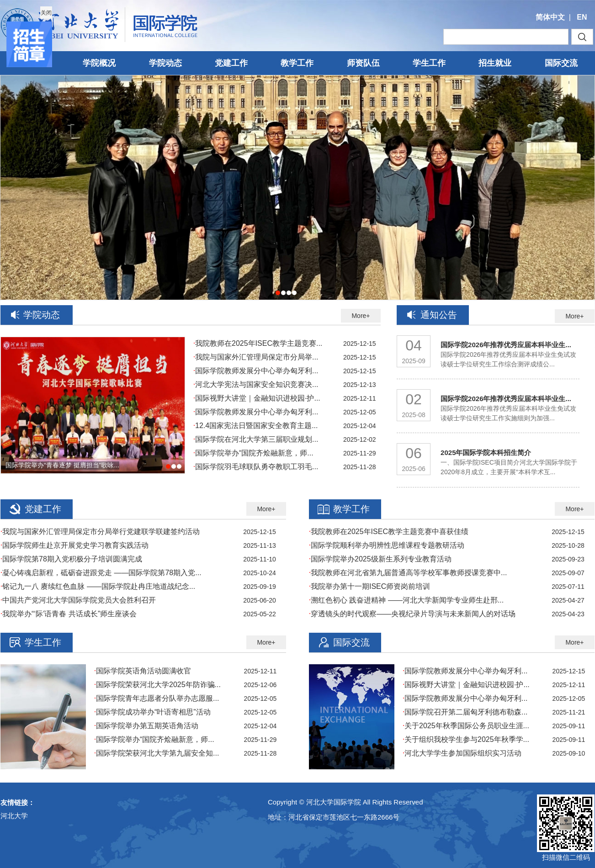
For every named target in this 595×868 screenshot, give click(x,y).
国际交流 (561, 63)
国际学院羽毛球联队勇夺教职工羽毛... (256, 467)
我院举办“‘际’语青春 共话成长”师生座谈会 (69, 614)
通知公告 (439, 315)
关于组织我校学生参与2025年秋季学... (466, 739)
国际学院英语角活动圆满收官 (143, 671)
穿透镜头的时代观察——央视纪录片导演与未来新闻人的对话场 (412, 614)
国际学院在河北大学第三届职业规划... (256, 439)
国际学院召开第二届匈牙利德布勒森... (465, 712)
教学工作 (297, 63)
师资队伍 (363, 63)
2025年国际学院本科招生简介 (486, 453)
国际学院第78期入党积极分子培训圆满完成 (71, 559)
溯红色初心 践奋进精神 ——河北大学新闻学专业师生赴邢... (406, 600)
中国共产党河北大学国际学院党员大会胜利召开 (78, 600)
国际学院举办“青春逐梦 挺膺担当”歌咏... (62, 465)
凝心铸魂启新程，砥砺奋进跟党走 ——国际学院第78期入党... (101, 573)
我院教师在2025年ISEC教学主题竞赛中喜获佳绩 (389, 532)
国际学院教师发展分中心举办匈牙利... (256, 371)
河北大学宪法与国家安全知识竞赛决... (256, 384)
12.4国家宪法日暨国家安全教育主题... (255, 426)
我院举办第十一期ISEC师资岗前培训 (369, 586)
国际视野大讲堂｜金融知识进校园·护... (257, 398)
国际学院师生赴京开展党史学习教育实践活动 (74, 545)
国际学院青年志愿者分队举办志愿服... (157, 698)
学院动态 (165, 63)
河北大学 (14, 816)
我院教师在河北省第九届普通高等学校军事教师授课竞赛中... (408, 573)
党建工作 (231, 63)
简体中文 (550, 17)
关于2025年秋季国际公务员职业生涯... (466, 726)
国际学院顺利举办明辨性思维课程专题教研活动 (387, 545)
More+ (361, 316)
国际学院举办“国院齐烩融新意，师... (253, 453)
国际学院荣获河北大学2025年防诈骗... (157, 685)
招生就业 (495, 63)
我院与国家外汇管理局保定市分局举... (256, 357)
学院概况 (99, 63)
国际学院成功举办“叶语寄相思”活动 (152, 712)
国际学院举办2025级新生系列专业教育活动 (380, 559)
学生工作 (429, 63)
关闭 (46, 12)
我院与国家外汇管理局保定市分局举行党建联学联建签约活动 (100, 532)
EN (582, 17)
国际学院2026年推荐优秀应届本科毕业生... (506, 345)
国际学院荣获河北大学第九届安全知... (157, 753)
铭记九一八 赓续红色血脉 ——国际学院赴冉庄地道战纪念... (98, 586)
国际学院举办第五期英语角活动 (146, 726)
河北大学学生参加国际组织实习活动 (462, 753)
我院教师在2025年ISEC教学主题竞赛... (258, 343)
